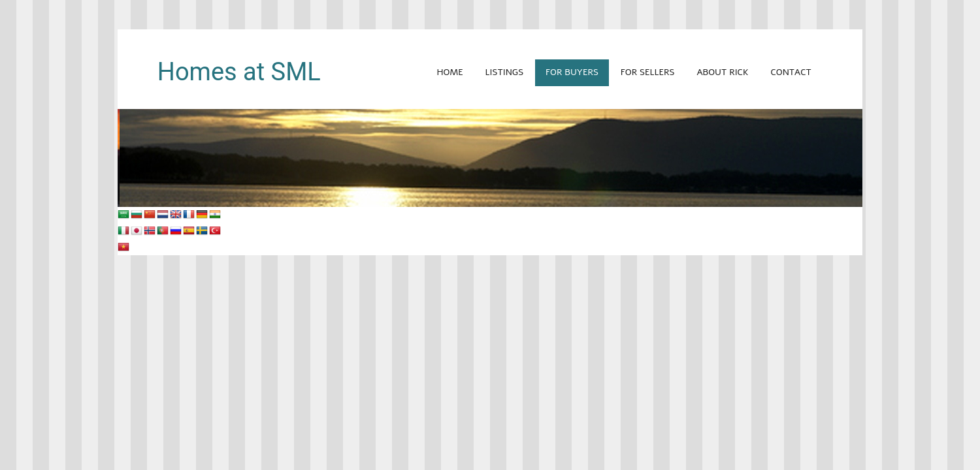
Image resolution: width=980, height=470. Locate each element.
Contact (791, 72)
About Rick (722, 72)
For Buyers (572, 72)
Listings (505, 72)
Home (450, 72)
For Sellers (648, 72)
